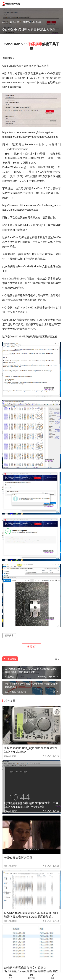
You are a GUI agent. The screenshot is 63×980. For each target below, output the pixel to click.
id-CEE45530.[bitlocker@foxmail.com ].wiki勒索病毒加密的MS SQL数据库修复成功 (31, 915)
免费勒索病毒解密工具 (18, 858)
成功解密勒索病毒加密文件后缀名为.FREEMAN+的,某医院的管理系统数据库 (31, 970)
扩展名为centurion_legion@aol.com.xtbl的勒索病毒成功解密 (30, 750)
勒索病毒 (35, 44)
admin (5, 22)
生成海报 (10, 659)
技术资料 (16, 22)
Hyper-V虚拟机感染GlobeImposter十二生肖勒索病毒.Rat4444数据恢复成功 (31, 805)
